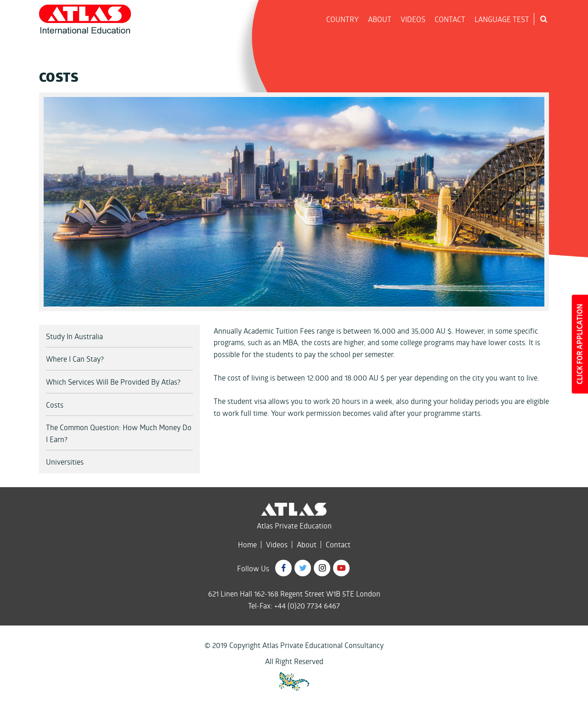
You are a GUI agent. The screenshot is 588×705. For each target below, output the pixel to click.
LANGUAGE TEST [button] (502, 19)
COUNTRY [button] (342, 19)
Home (247, 545)
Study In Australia (74, 336)
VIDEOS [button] (413, 19)
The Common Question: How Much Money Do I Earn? (119, 433)
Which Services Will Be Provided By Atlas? (113, 382)
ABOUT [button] (380, 19)
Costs (55, 405)
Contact (338, 545)
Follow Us (253, 568)
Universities (65, 462)
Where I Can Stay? (75, 359)
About (307, 545)
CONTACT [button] (450, 19)
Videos (277, 545)
